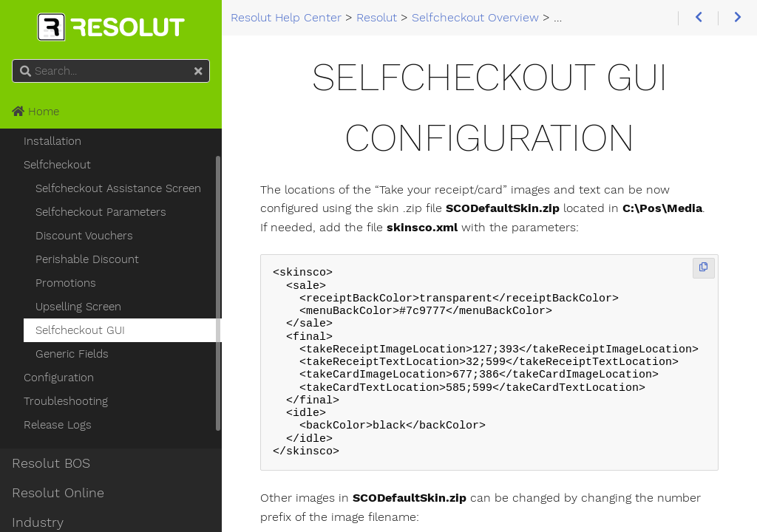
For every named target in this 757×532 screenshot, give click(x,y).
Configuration (59, 378)
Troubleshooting (66, 401)
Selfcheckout (57, 165)
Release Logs (58, 425)
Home (35, 112)
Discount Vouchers (84, 236)
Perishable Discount (87, 259)
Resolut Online (58, 493)
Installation (52, 141)
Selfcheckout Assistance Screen (118, 188)
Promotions (66, 283)
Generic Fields (72, 354)
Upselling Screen (78, 307)
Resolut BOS (51, 463)
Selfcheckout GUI (80, 330)
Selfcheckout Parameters (101, 212)
